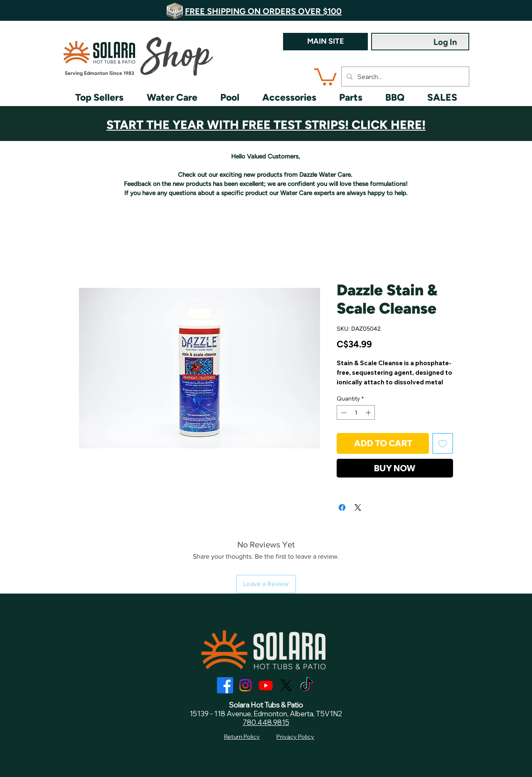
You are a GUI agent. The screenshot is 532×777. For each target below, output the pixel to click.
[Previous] (54, 10)
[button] (325, 76)
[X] (286, 685)
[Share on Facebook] (342, 507)
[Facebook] (225, 685)
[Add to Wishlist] (443, 443)
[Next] (478, 10)
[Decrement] (343, 413)
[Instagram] (245, 685)
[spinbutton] (356, 413)
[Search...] (404, 77)
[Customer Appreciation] (266, 120)
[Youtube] (266, 685)
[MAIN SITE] (325, 42)
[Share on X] (358, 507)
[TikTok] (307, 685)
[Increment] (369, 413)
